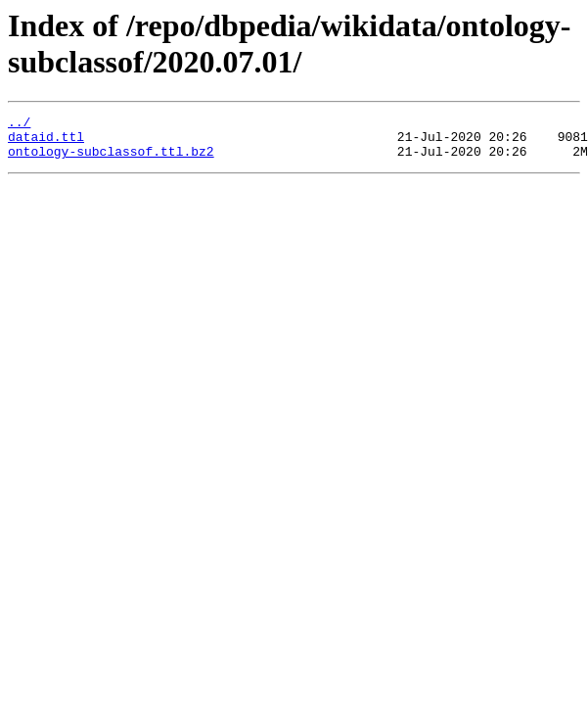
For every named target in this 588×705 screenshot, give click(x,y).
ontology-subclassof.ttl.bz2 (111, 160)
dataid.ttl (46, 142)
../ (19, 124)
